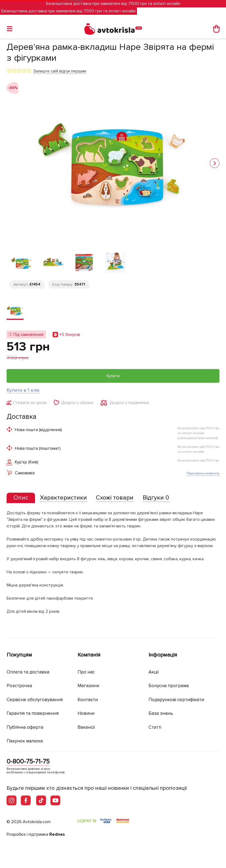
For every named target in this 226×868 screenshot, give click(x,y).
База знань (161, 713)
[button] (215, 163)
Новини (86, 713)
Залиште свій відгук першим (60, 71)
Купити (113, 376)
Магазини (88, 686)
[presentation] (21, 498)
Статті (155, 727)
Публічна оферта (25, 727)
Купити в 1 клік (23, 390)
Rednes (57, 834)
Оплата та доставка (28, 672)
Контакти (88, 700)
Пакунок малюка (25, 741)
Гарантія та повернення (33, 713)
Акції (154, 672)
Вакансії (86, 727)
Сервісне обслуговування (35, 700)
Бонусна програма (169, 686)
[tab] (21, 498)
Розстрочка (19, 686)
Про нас (86, 672)
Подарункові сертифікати (176, 700)
